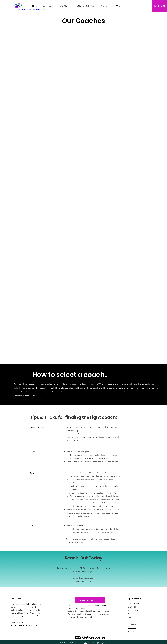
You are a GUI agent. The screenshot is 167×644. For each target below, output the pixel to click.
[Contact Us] (160, 6)
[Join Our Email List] (90, 600)
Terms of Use (92, 643)
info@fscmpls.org (83, 581)
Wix (85, 643)
